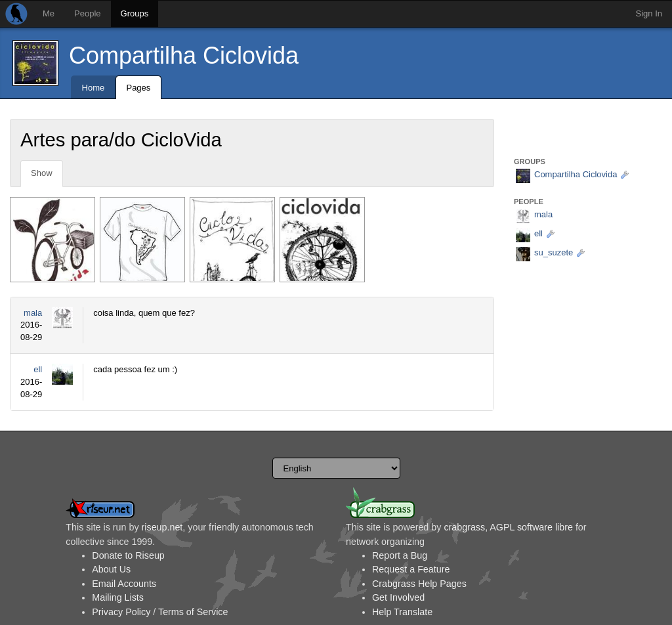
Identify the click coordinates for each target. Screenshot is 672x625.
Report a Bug (400, 555)
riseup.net (162, 527)
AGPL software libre (531, 527)
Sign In (649, 13)
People (87, 13)
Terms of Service (193, 612)
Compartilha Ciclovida (184, 55)
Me (49, 13)
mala (33, 313)
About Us (111, 569)
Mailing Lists (118, 597)
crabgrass (464, 527)
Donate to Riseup (128, 555)
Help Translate (402, 612)
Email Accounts (124, 584)
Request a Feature (411, 569)
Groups (135, 13)
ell (38, 369)
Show (42, 173)
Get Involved (398, 597)
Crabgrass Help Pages (419, 584)
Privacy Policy (121, 612)
